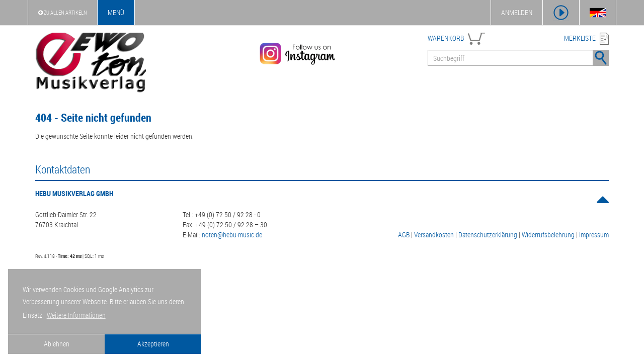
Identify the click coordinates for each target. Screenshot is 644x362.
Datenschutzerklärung (488, 235)
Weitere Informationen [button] (76, 315)
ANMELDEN (517, 12)
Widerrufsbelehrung (548, 235)
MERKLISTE (580, 38)
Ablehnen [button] (57, 344)
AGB (404, 235)
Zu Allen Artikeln (63, 12)
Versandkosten (434, 235)
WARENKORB (446, 38)
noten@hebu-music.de (232, 235)
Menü (116, 12)
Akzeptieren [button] (153, 344)
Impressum (594, 235)
